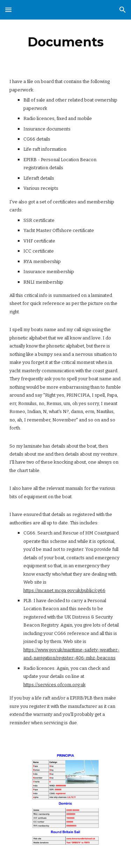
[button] (8, 10)
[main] (66, 42)
